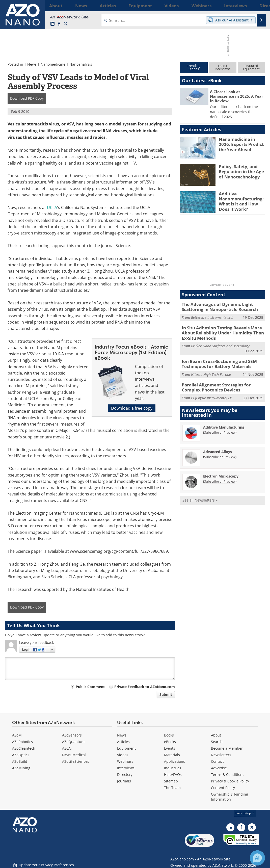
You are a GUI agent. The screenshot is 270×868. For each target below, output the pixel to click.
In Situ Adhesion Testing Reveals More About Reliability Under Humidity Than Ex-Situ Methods (223, 331)
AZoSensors (72, 735)
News (32, 64)
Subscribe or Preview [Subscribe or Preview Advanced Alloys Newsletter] (220, 452)
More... (259, 6)
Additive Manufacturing (224, 422)
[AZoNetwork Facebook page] (59, 24)
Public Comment (90, 687)
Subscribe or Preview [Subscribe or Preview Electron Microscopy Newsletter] (220, 476)
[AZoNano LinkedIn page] (52, 24)
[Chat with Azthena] (257, 858)
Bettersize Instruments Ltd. (212, 316)
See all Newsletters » (200, 495)
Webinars (125, 761)
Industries (173, 768)
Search (217, 742)
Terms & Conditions (228, 774)
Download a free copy (132, 408)
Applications (174, 761)
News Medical (74, 755)
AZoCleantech (24, 748)
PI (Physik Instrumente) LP (211, 393)
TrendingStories (194, 67)
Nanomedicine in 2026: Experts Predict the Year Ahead (241, 144)
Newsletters (221, 755)
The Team (172, 788)
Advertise (219, 768)
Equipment (126, 748)
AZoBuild (20, 761)
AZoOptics (21, 755)
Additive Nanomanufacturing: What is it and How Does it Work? (242, 200)
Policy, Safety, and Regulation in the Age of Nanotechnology (242, 171)
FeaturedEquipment (251, 67)
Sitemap (171, 781)
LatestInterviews (223, 67)
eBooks (170, 742)
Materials (172, 755)
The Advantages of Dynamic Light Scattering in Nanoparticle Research (216, 306)
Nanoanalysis (81, 64)
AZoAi (67, 748)
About (216, 735)
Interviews (126, 768)
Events (170, 748)
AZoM (17, 735)
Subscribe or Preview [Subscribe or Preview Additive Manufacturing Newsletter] (220, 427)
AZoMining (21, 768)
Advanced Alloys (218, 446)
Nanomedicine (53, 64)
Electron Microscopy (221, 471)
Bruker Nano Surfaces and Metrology (220, 343)
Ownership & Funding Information (229, 797)
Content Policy (223, 788)
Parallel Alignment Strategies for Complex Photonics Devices (222, 383)
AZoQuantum (73, 742)
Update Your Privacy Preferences (43, 862)
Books (169, 735)
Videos (123, 755)
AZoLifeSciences (76, 761)
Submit (166, 694)
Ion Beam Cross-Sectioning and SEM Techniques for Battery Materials (215, 360)
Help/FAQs (173, 774)
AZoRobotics (22, 742)
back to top (245, 813)
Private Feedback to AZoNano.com (145, 687)
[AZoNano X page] (66, 24)
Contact (217, 761)
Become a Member (227, 748)
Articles (123, 742)
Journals (124, 781)
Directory (125, 774)
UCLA (52, 207)
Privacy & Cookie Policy (230, 781)
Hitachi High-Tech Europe (211, 370)
